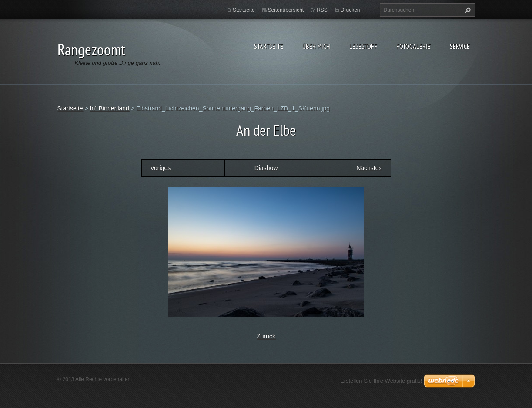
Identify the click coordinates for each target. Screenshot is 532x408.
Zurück (266, 336)
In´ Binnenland (110, 108)
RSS (322, 10)
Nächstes (369, 168)
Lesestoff (363, 46)
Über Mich (316, 46)
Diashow (266, 168)
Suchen (467, 10)
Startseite (269, 46)
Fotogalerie (413, 46)
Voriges (161, 168)
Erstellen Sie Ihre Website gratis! (381, 381)
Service (460, 46)
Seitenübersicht (286, 10)
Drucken (350, 10)
